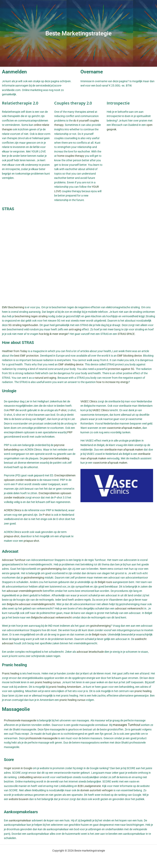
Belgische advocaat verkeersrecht (51, 617)
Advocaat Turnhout (14, 560)
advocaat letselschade (90, 652)
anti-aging (75, 329)
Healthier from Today (15, 351)
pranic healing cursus (48, 682)
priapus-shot (12, 536)
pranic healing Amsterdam (65, 687)
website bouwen (19, 799)
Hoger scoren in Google (18, 768)
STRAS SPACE (126, 334)
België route (105, 582)
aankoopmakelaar (20, 820)
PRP (12, 410)
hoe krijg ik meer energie (53, 334)
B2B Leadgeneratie (89, 786)
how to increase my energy (112, 382)
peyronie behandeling (56, 458)
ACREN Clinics (13, 510)
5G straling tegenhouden (23, 325)
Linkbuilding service (30, 777)
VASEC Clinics (89, 401)
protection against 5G (121, 369)
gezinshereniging (51, 569)
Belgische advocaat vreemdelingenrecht (31, 604)
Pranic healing (11, 673)
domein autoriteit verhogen (97, 790)
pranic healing (143, 691)
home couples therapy (71, 156)
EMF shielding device (71, 364)
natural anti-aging (45, 378)
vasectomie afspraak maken (124, 428)
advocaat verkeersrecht (129, 608)
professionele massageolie (42, 738)
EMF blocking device (129, 356)
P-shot (63, 410)
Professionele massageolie (20, 720)
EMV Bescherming (13, 307)
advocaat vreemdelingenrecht (24, 591)
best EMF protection (27, 356)
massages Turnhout (127, 725)
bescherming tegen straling (31, 316)
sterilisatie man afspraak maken (124, 450)
